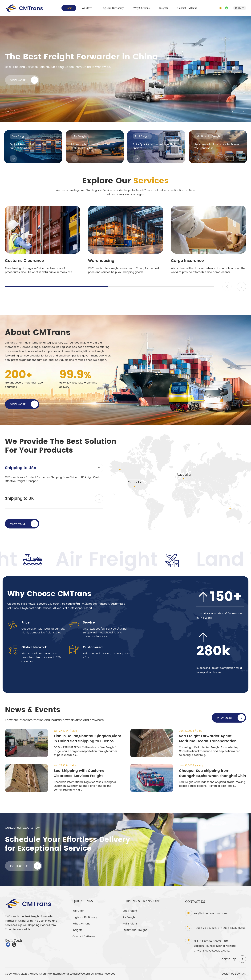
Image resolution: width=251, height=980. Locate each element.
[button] (242, 287)
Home (69, 8)
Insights (163, 8)
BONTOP (240, 974)
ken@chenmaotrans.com (210, 914)
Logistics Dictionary (112, 8)
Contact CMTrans (187, 8)
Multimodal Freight (135, 930)
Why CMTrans (142, 8)
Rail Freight (130, 924)
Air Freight (129, 917)
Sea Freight (130, 911)
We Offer (87, 8)
